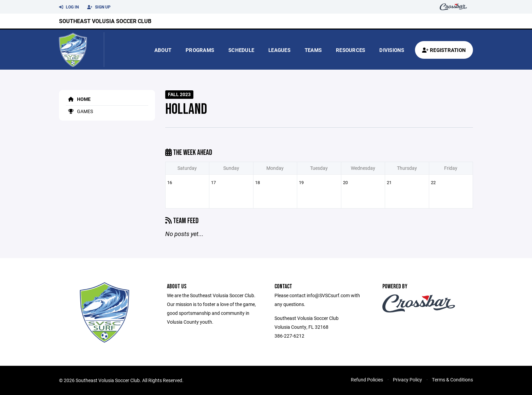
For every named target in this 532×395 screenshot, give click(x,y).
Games (79, 111)
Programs (200, 50)
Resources (350, 50)
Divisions (392, 50)
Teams (313, 50)
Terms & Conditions (452, 380)
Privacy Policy (407, 380)
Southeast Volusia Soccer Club (105, 21)
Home (78, 99)
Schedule (241, 50)
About (163, 50)
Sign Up (99, 7)
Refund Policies (367, 380)
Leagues (279, 50)
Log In (69, 7)
